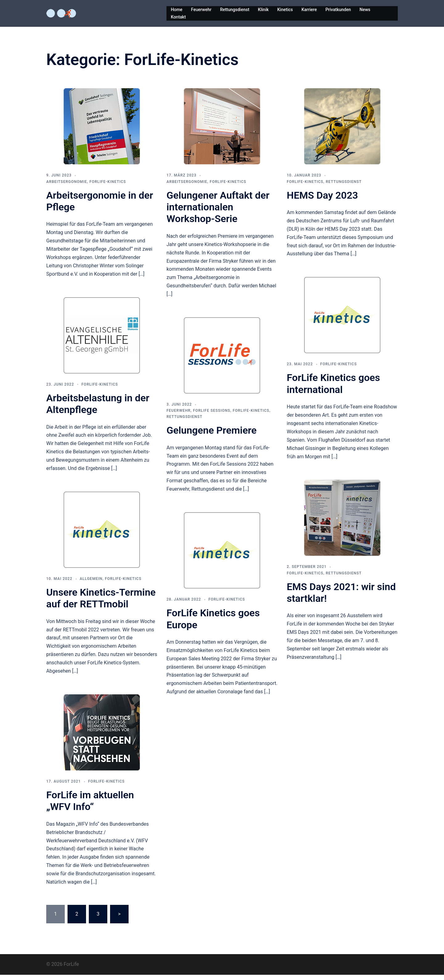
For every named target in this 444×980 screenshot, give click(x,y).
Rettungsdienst (235, 10)
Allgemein (91, 584)
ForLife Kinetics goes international (333, 389)
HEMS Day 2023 (322, 200)
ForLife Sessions (212, 416)
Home (177, 10)
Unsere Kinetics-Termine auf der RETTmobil (101, 603)
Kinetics (285, 10)
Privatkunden (338, 10)
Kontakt (178, 17)
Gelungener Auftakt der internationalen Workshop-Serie (218, 212)
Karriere (309, 10)
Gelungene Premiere (212, 435)
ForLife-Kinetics (108, 187)
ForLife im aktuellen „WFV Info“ (90, 806)
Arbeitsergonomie (67, 187)
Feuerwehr (201, 10)
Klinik (263, 10)
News (365, 10)
